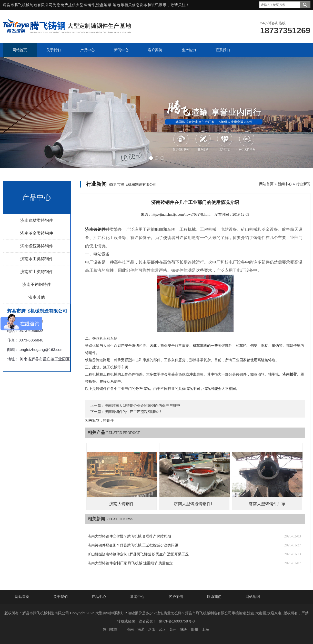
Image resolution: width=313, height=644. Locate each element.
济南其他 (37, 297)
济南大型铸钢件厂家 (267, 504)
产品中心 (99, 597)
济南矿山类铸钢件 (37, 272)
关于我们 (60, 597)
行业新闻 (303, 184)
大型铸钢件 (85, 5)
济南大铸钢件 (122, 504)
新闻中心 (285, 184)
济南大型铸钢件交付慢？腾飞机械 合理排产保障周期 (129, 536)
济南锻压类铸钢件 (37, 246)
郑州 (195, 629)
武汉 (162, 629)
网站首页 (266, 184)
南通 (141, 629)
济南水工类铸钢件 (37, 259)
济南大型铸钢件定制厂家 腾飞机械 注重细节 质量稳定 (130, 563)
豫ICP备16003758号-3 (177, 621)
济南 (130, 629)
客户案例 (176, 597)
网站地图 (253, 597)
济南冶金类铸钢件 (37, 233)
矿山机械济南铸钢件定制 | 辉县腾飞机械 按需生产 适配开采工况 (138, 554)
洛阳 (152, 629)
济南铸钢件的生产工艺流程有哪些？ (133, 412)
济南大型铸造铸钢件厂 (194, 504)
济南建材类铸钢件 (37, 220)
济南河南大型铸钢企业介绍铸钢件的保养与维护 (142, 406)
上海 (205, 629)
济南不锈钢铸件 (37, 284)
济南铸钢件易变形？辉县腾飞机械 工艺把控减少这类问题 (133, 545)
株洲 (184, 629)
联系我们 (214, 597)
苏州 (173, 629)
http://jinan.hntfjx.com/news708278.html (181, 215)
